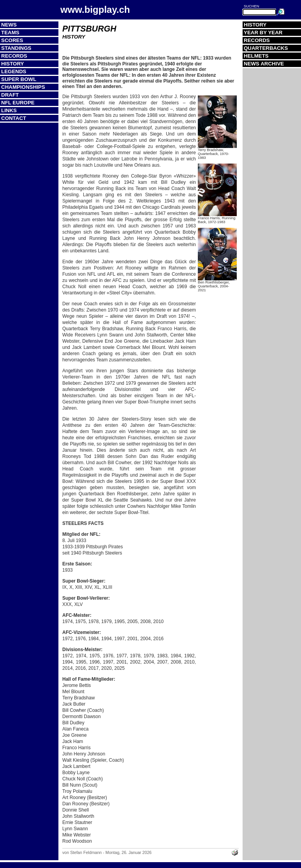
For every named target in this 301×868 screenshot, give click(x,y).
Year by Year (263, 33)
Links (9, 110)
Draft (10, 95)
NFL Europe (18, 103)
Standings (16, 48)
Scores (12, 40)
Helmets (256, 56)
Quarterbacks (266, 48)
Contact (14, 118)
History (13, 64)
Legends (14, 71)
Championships (23, 87)
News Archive (264, 64)
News (9, 25)
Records (14, 56)
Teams (10, 33)
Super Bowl (19, 79)
